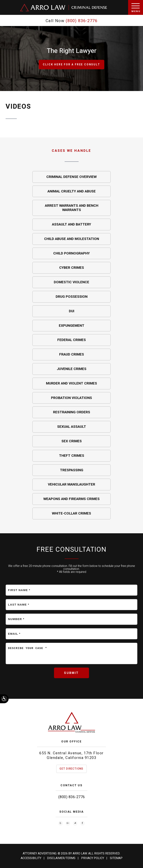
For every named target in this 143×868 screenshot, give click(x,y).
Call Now (72, 21)
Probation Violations (71, 398)
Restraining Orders (72, 412)
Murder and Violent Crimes (71, 383)
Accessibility (31, 858)
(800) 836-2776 (72, 797)
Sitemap (116, 858)
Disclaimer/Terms (61, 858)
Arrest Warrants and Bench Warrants (72, 208)
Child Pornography (71, 253)
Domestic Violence (71, 282)
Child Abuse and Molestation (72, 239)
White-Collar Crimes (71, 513)
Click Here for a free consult (71, 65)
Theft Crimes (72, 456)
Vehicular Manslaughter (71, 484)
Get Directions (71, 769)
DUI (72, 311)
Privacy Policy (93, 858)
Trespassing (72, 470)
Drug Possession (72, 297)
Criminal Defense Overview (71, 177)
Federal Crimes (72, 340)
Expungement (72, 326)
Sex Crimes (72, 441)
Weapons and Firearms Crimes (71, 499)
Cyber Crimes (72, 268)
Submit (71, 673)
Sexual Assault (72, 427)
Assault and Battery (71, 224)
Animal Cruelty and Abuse (72, 191)
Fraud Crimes (72, 354)
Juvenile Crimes (72, 369)
